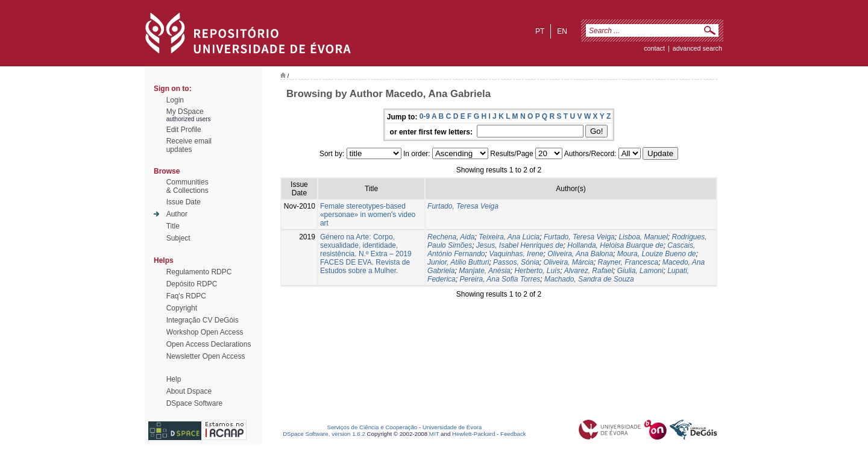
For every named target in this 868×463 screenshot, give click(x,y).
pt (540, 31)
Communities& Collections (187, 186)
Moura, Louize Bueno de (657, 254)
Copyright (182, 308)
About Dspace (189, 391)
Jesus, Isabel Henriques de (520, 245)
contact (654, 48)
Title (173, 226)
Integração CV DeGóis (203, 320)
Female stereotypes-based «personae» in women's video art (368, 215)
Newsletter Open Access (206, 356)
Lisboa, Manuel (643, 237)
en (562, 31)
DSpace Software (194, 403)
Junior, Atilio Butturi (458, 262)
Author (177, 214)
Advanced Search (697, 48)
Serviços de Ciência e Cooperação (373, 427)
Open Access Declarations (209, 344)
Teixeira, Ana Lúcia (509, 237)
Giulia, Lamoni (640, 271)
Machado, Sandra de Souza (589, 279)
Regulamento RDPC (199, 272)
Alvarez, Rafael (589, 271)
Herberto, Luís (537, 271)
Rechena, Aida (451, 237)
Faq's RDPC (186, 296)
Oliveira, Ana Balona (580, 254)
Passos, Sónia (516, 262)
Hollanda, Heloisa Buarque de (615, 245)
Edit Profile (184, 130)
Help (174, 379)
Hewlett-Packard (473, 434)
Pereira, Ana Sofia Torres (500, 279)
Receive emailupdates (189, 145)
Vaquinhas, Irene (516, 254)
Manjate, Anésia (485, 271)
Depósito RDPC (192, 284)
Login (175, 100)
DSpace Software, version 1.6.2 (324, 434)
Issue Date (184, 202)
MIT (434, 434)
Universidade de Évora (452, 427)
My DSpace (185, 112)
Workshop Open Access (205, 332)
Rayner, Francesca (628, 262)
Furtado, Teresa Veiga (463, 206)
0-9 (425, 116)
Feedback (513, 434)
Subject (178, 238)
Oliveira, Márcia (568, 262)
